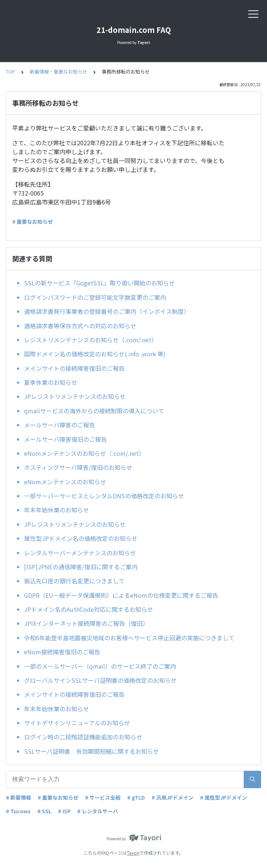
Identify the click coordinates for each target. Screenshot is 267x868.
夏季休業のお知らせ (51, 382)
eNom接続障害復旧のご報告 (62, 652)
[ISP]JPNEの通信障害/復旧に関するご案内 (81, 567)
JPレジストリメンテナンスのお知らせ (75, 396)
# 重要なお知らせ (33, 221)
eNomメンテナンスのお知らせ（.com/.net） (84, 453)
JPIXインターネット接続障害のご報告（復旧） (86, 623)
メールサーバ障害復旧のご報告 (65, 439)
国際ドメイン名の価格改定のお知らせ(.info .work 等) (95, 354)
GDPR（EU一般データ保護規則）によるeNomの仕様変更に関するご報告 (121, 595)
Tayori (133, 853)
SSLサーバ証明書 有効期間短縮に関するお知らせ (92, 751)
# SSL (44, 811)
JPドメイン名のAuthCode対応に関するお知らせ (89, 609)
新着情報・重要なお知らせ (58, 72)
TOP (11, 72)
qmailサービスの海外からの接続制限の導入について (94, 411)
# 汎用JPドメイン (173, 797)
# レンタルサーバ (98, 811)
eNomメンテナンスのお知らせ (65, 482)
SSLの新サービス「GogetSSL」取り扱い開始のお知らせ (99, 283)
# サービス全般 (103, 797)
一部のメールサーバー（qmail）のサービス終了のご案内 (100, 666)
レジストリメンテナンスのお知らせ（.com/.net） (91, 340)
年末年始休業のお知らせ (57, 510)
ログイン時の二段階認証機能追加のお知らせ (83, 737)
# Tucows (18, 811)
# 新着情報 (18, 797)
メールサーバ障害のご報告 (60, 425)
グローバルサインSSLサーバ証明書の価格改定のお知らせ (100, 680)
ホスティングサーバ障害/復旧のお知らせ (78, 467)
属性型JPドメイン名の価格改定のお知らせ (81, 538)
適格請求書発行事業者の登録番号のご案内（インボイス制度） (107, 311)
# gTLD (136, 797)
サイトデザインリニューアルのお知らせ (77, 723)
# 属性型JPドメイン (224, 797)
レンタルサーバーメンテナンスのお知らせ (80, 553)
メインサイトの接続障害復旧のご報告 (74, 368)
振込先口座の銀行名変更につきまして (74, 581)
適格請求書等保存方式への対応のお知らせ (80, 326)
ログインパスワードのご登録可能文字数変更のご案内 (95, 297)
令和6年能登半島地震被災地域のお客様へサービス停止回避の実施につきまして (129, 638)
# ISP (64, 811)
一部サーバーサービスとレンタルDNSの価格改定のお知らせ (104, 496)
